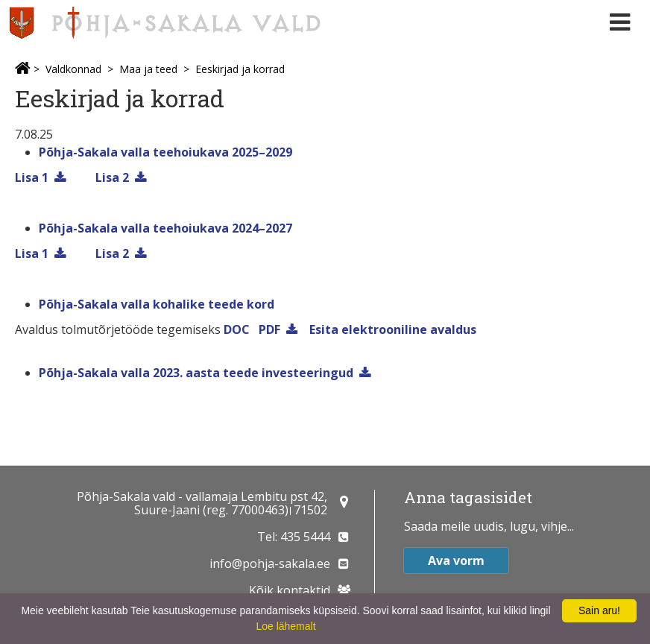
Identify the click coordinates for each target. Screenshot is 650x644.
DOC (237, 329)
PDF (269, 329)
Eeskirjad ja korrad (240, 69)
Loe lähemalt (285, 626)
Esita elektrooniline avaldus (393, 329)
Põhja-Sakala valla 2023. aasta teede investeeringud (196, 373)
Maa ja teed (148, 69)
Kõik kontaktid (290, 590)
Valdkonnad (73, 69)
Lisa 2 (112, 177)
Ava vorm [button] (456, 561)
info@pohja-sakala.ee (270, 563)
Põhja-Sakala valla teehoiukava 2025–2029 (165, 152)
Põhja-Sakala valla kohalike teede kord (157, 304)
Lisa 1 (32, 177)
